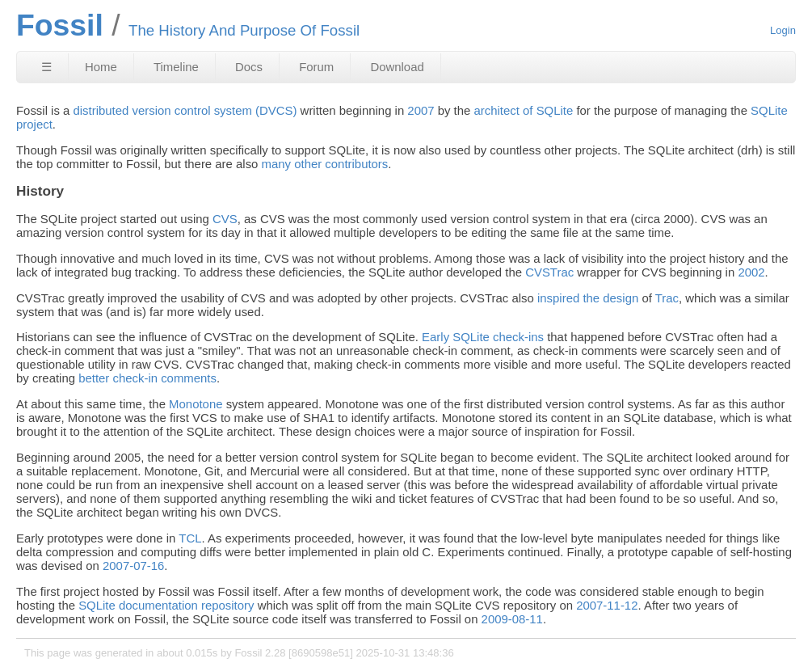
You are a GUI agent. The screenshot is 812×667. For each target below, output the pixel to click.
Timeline (176, 67)
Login (783, 30)
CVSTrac (549, 272)
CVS (225, 219)
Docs (249, 67)
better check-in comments (147, 378)
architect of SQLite (524, 110)
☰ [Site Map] (46, 67)
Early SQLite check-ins (483, 337)
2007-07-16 (133, 566)
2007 (421, 110)
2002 (751, 272)
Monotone (196, 404)
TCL (190, 538)
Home (101, 67)
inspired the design (588, 298)
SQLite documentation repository (166, 605)
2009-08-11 (512, 619)
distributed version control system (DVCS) (185, 110)
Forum (316, 67)
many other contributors (325, 164)
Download (397, 67)
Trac (667, 298)
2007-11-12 (607, 605)
